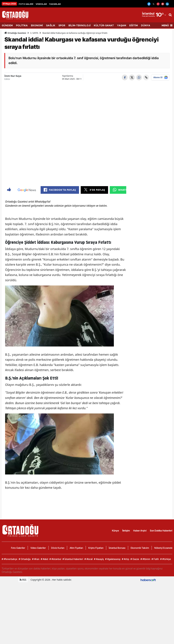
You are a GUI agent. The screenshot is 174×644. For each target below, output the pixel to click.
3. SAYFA (34, 33)
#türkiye (166, 559)
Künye (115, 531)
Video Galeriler (38, 548)
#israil (89, 559)
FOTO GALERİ (26, 4)
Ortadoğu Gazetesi (15, 33)
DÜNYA (146, 26)
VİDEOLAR (41, 4)
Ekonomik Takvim (140, 548)
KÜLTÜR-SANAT (104, 26)
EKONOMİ (37, 26)
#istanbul (55, 559)
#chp (125, 559)
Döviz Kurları (58, 548)
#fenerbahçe (10, 559)
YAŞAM (122, 26)
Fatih (155, 559)
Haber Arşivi (140, 531)
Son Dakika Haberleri (161, 531)
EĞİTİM (134, 26)
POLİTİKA (22, 26)
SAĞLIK (51, 26)
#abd (44, 559)
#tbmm (145, 559)
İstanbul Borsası (117, 548)
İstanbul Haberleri (73, 559)
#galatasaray (113, 559)
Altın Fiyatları (76, 548)
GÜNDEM (7, 26)
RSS (23, 580)
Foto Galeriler (18, 548)
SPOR (62, 26)
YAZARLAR (55, 4)
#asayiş (99, 559)
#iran (36, 559)
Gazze (135, 559)
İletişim (126, 531)
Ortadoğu (25, 559)
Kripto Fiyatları (96, 548)
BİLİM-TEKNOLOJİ (80, 26)
